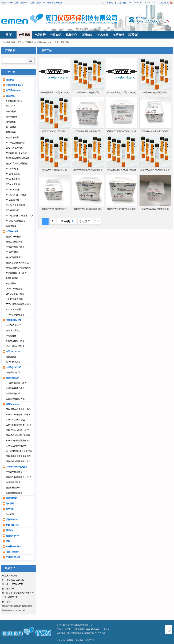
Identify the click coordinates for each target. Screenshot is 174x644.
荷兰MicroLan (12, 378)
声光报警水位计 (13, 373)
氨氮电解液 (11, 226)
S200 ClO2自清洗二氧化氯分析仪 (21, 415)
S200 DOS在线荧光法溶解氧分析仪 (22, 435)
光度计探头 (11, 283)
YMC (8, 541)
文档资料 (118, 35)
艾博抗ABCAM (13, 557)
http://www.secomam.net (14, 610)
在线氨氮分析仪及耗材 (16, 153)
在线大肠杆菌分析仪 (15, 399)
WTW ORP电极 (13, 190)
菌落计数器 (11, 132)
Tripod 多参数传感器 (15, 315)
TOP (169, 631)
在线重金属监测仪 (14, 493)
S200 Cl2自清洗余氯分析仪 (18, 456)
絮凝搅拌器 (11, 357)
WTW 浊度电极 (13, 184)
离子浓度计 (11, 127)
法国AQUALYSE (14, 367)
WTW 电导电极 (13, 179)
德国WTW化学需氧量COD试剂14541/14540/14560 (155, 132)
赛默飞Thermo (13, 525)
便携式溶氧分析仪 (14, 242)
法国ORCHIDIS (13, 352)
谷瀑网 (70, 640)
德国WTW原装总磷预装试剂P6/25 (88, 132)
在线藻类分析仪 (13, 394)
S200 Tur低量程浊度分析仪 (18, 425)
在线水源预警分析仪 (15, 341)
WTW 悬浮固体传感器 (16, 195)
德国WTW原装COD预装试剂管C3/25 (122, 210)
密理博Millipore (13, 90)
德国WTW (41, 42)
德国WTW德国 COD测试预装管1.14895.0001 (155, 171)
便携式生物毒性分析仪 (16, 383)
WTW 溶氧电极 (13, 174)
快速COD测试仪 (13, 331)
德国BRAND (12, 498)
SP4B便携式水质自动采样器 (19, 451)
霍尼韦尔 (10, 509)
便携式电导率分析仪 (15, 247)
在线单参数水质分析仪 (16, 273)
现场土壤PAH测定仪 (15, 346)
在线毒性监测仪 (13, 482)
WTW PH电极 (12, 169)
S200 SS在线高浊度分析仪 (18, 441)
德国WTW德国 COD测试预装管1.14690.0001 (121, 171)
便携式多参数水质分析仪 (17, 263)
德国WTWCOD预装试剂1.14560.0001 (88, 93)
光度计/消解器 (12, 137)
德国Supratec (12, 404)
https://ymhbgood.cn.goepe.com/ (17, 606)
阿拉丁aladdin (13, 552)
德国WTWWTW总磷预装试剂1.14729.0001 (155, 210)
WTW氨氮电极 (13, 200)
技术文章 (103, 35)
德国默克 (10, 80)
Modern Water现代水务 (17, 467)
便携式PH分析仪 (13, 237)
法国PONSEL (12, 231)
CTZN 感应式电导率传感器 (18, 304)
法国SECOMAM (13, 320)
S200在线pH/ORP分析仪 (17, 430)
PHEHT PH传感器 (14, 289)
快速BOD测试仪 (13, 325)
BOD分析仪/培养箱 (15, 148)
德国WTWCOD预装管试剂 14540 (54, 210)
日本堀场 (10, 504)
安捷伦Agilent (12, 536)
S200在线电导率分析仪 (17, 446)
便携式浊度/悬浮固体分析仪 (19, 268)
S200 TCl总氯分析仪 (15, 420)
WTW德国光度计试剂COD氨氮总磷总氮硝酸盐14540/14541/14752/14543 (122, 93)
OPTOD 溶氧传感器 (15, 294)
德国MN (9, 530)
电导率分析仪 (12, 117)
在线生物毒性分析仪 (15, 388)
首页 (19, 42)
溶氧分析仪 (11, 111)
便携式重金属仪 (13, 488)
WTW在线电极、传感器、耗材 (20, 216)
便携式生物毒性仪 (14, 472)
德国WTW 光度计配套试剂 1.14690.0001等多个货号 (155, 93)
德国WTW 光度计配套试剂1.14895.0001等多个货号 (54, 171)
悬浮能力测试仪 (13, 362)
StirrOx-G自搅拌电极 (15, 205)
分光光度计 (11, 336)
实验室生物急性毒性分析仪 (18, 477)
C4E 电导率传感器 (14, 299)
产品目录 (40, 35)
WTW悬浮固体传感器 (16, 221)
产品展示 (24, 35)
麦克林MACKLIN (14, 546)
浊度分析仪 (11, 122)
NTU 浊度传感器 (13, 310)
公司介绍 (56, 35)
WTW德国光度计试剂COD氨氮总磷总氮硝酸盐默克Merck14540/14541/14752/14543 (54, 93)
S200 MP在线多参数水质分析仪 (20, 409)
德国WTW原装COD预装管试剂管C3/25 (122, 132)
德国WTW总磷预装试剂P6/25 (88, 209)
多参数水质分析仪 (14, 101)
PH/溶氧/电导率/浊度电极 (17, 158)
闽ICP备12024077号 (85, 640)
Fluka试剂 (10, 514)
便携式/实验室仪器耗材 (16, 164)
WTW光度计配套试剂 (59, 42)
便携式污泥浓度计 (14, 257)
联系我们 (134, 35)
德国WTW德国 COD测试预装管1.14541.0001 (88, 171)
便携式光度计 (12, 252)
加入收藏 (164, 3)
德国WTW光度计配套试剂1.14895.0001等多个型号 (54, 132)
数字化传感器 (12, 278)
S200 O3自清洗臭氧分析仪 (18, 461)
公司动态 (87, 35)
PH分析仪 (10, 106)
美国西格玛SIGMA (14, 85)
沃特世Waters (12, 520)
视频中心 (71, 35)
